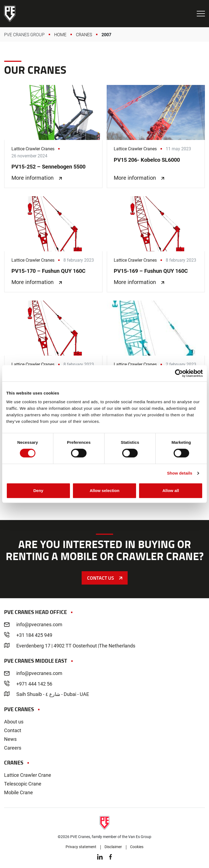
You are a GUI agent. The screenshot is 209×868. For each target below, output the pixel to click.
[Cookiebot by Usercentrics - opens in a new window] (179, 373)
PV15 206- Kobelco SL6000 (156, 137)
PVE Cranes (10, 14)
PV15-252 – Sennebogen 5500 (53, 137)
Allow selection (104, 490)
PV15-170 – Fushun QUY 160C (53, 244)
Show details (180, 473)
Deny (38, 490)
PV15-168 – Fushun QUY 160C (53, 349)
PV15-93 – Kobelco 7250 (156, 349)
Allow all (171, 490)
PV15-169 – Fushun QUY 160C (156, 244)
